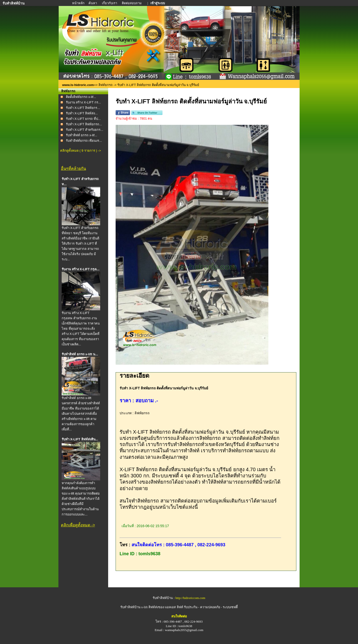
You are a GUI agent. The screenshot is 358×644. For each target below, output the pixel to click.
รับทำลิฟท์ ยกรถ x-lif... (82, 135)
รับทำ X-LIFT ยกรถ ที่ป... (83, 119)
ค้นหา (93, 3)
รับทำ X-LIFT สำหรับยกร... (85, 130)
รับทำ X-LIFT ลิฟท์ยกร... (83, 108)
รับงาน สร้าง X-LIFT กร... (83, 102)
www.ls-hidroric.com (78, 85)
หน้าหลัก (79, 3)
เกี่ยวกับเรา (110, 3)
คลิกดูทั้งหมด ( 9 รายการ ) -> (81, 151)
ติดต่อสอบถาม (132, 3)
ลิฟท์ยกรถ (106, 85)
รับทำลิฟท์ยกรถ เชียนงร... (84, 141)
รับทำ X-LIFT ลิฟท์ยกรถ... (84, 124)
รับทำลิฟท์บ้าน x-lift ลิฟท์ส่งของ (143, 607)
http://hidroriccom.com (190, 598)
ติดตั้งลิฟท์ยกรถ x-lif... (81, 97)
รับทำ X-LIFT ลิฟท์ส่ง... (82, 113)
